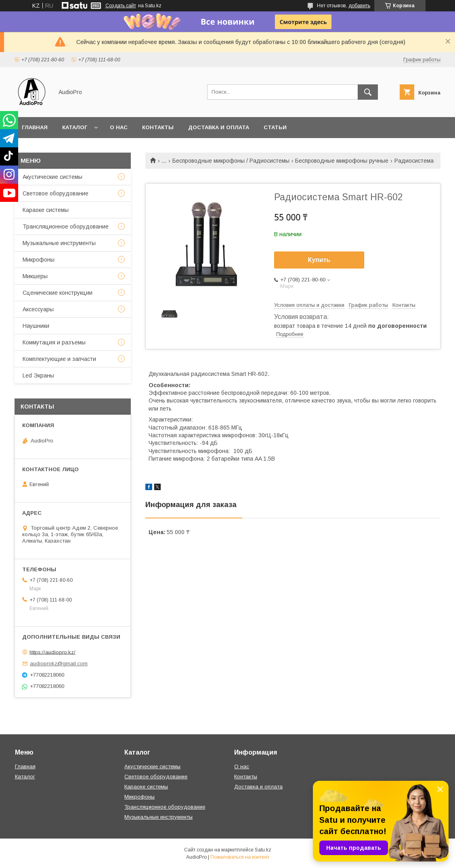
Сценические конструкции (58, 293)
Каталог (75, 127)
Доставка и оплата (219, 127)
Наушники (36, 326)
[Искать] (368, 92)
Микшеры (35, 276)
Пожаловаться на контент (240, 857)
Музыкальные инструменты (59, 243)
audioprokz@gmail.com (59, 664)
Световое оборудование (56, 193)
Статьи (275, 127)
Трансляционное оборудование (66, 226)
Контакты (158, 127)
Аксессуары (38, 309)
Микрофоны (39, 260)
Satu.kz (263, 850)
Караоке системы (46, 210)
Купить (319, 260)
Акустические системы (52, 177)
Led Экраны (38, 375)
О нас (119, 127)
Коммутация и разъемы (54, 342)
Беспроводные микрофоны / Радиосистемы (231, 161)
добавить (359, 6)
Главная (35, 127)
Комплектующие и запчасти (59, 359)
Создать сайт (121, 6)
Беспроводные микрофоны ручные (342, 161)
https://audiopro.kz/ (52, 652)
